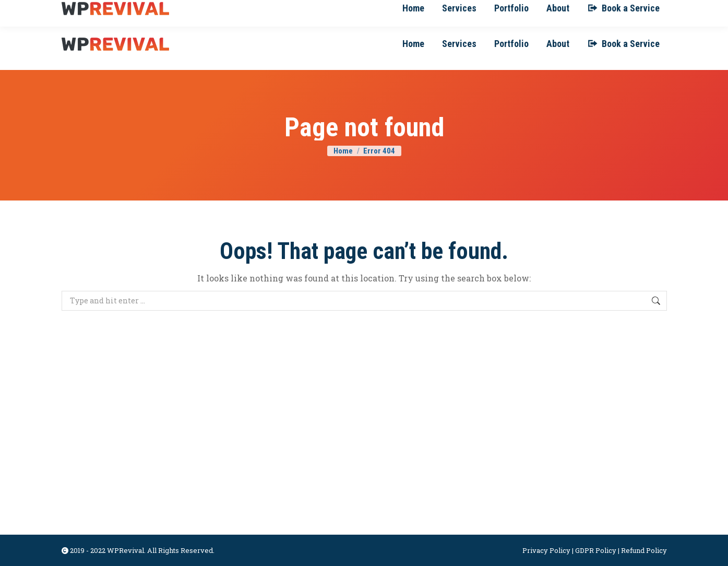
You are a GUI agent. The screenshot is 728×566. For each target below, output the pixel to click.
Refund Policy (644, 550)
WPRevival (126, 550)
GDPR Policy (596, 550)
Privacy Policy (546, 550)
